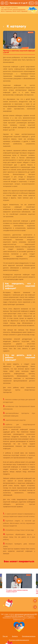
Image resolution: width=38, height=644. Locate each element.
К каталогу (15, 27)
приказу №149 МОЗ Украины (14, 616)
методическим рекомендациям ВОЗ (26, 614)
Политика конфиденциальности (19, 640)
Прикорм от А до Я (18, 3)
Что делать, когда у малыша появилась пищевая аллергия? (17, 591)
